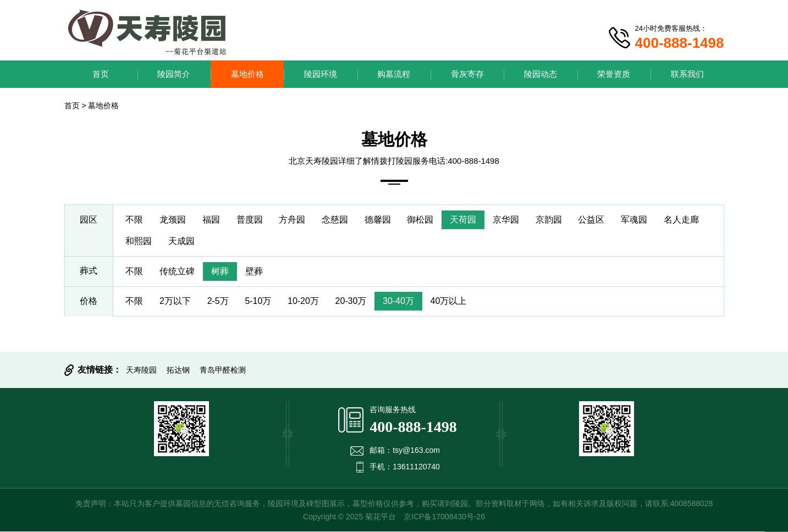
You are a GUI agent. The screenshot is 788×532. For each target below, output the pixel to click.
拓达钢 (178, 370)
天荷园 (465, 220)
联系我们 (687, 74)
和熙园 (139, 241)
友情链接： (100, 370)
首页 (101, 74)
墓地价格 (247, 74)
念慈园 (336, 220)
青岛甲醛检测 (223, 370)
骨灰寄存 (467, 74)
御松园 (422, 220)
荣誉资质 (614, 74)
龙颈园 (173, 220)
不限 (135, 220)
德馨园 (379, 220)
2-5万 (218, 301)
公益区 (593, 220)
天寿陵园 (141, 370)
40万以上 (450, 301)
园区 (89, 220)
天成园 (182, 241)
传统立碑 (178, 271)
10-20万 (304, 301)
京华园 (508, 220)
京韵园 (550, 220)
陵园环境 (321, 74)
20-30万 (352, 301)
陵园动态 (541, 74)
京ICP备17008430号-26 (444, 517)
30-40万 (399, 301)
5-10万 (259, 301)
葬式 (89, 271)
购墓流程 (394, 74)
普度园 (250, 220)
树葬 (221, 271)
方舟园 (293, 220)
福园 (212, 220)
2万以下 (176, 301)
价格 (89, 301)
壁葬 (255, 271)
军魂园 (636, 220)
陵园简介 (174, 74)
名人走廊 (684, 220)
